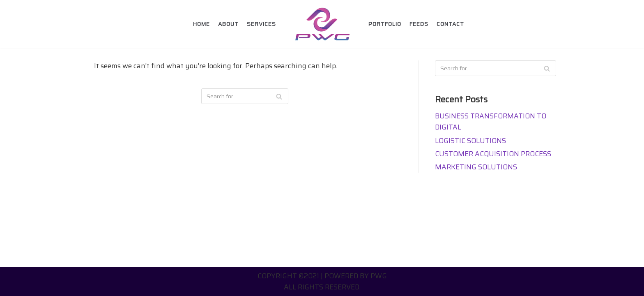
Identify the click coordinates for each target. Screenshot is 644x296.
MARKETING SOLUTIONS (476, 167)
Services (261, 24)
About (228, 24)
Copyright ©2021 (288, 276)
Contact (450, 24)
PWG (379, 276)
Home (201, 24)
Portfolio (385, 24)
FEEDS (419, 24)
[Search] (279, 96)
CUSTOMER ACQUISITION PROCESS (493, 154)
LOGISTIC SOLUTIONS (470, 141)
